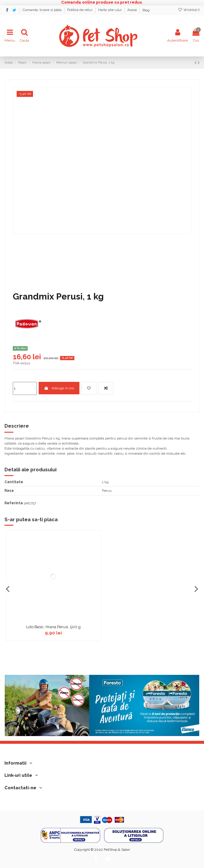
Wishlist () (189, 10)
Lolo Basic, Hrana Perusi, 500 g (53, 627)
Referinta (14, 503)
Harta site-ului (110, 10)
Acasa (132, 10)
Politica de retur (80, 10)
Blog (146, 10)
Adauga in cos (59, 388)
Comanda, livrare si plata (43, 10)
